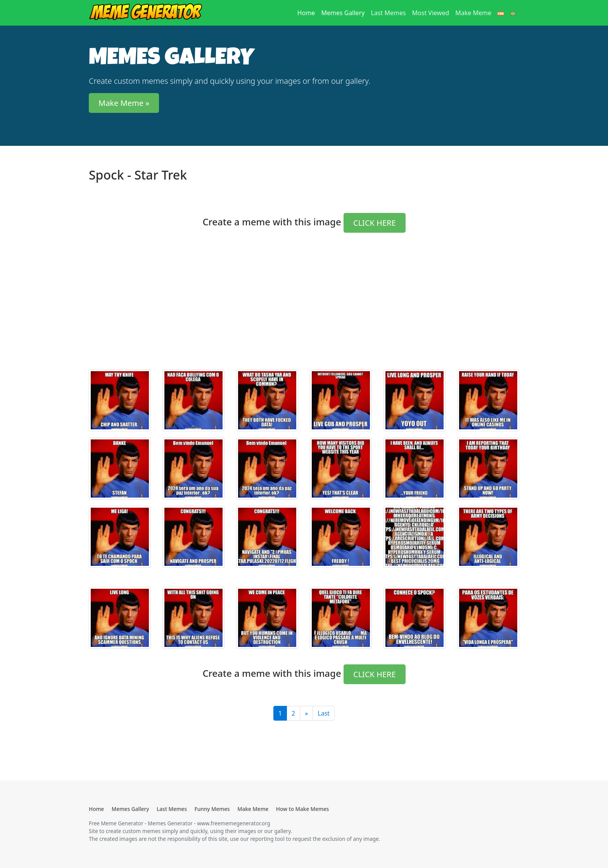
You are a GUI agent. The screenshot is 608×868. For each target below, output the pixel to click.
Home (308, 12)
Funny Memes (212, 809)
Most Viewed (431, 13)
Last (324, 713)
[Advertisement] (304, 309)
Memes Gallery (343, 13)
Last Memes (388, 13)
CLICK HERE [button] (375, 223)
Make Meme (473, 13)
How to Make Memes (303, 809)
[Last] (306, 713)
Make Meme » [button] (124, 103)
